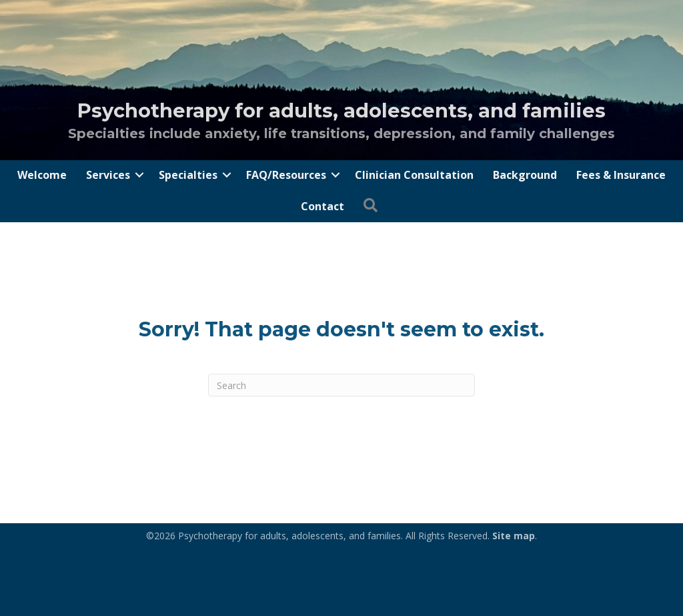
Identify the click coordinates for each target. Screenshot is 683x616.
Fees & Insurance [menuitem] (621, 175)
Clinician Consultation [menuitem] (414, 175)
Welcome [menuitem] (42, 175)
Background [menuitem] (525, 175)
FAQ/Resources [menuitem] (286, 175)
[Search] (341, 385)
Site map (514, 536)
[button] (139, 175)
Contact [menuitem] (322, 206)
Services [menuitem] (108, 175)
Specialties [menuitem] (188, 175)
